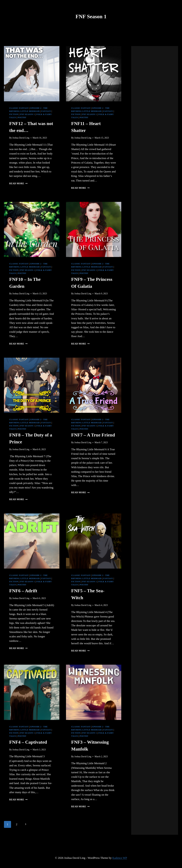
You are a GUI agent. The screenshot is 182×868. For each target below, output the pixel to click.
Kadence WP (120, 858)
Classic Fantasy (19, 108)
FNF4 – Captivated (28, 742)
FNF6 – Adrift (23, 591)
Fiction (14, 114)
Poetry (22, 117)
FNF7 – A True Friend (93, 435)
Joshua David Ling (21, 138)
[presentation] (32, 74)
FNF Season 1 (27, 114)
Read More (18, 184)
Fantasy (46, 111)
